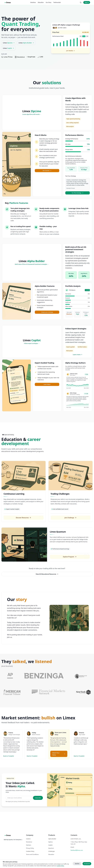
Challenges (52, 851)
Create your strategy (47, 312)
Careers (28, 839)
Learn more (77, 355)
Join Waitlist (70, 51)
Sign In (87, 2)
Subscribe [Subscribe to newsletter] (38, 815)
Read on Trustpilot (9, 773)
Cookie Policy (60, 866)
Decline (77, 864)
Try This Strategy (78, 193)
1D (81, 36)
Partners (29, 845)
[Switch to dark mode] (81, 2)
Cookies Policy (30, 851)
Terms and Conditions (32, 854)
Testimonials (57, 2)
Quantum (51, 848)
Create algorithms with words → (32, 114)
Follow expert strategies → (32, 343)
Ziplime (51, 842)
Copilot (50, 845)
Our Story (49, 2)
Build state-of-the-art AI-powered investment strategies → (32, 264)
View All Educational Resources (47, 574)
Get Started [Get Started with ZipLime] (47, 171)
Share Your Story (59, 771)
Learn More (47, 384)
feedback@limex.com (77, 850)
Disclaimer (29, 842)
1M (87, 36)
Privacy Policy (30, 848)
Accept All (87, 864)
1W (84, 36)
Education (41, 2)
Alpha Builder (52, 839)
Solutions (33, 2)
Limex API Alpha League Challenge (66, 25)
